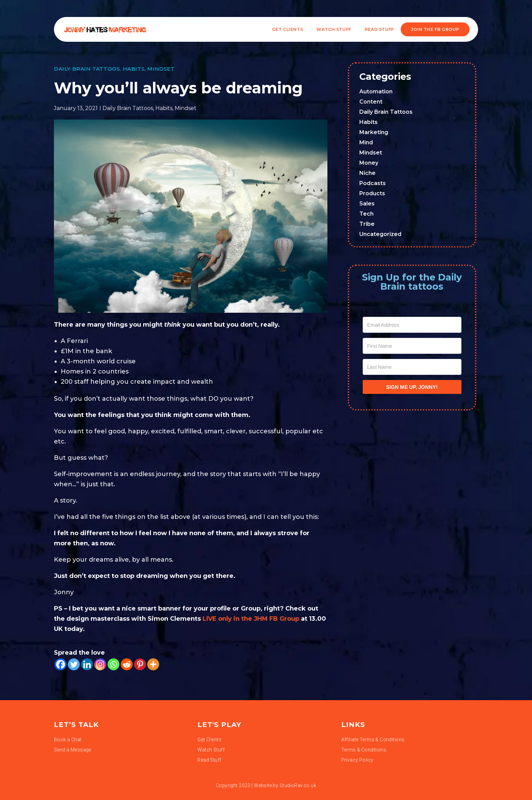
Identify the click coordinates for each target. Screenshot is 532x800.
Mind (366, 142)
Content (371, 102)
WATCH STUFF (334, 29)
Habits (134, 69)
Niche (367, 173)
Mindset (161, 69)
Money (369, 163)
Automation (376, 92)
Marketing (374, 132)
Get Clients (288, 29)
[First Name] (412, 346)
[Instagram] (100, 664)
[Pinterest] (140, 664)
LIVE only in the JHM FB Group (251, 619)
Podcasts (373, 183)
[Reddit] (127, 664)
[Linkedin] (87, 664)
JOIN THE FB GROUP (435, 29)
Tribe (367, 224)
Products (372, 193)
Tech (366, 214)
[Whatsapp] (113, 664)
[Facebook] (61, 664)
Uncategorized (380, 234)
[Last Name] (412, 367)
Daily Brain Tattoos (87, 69)
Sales (367, 204)
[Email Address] (412, 325)
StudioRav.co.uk (298, 785)
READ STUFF (379, 29)
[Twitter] (74, 664)
